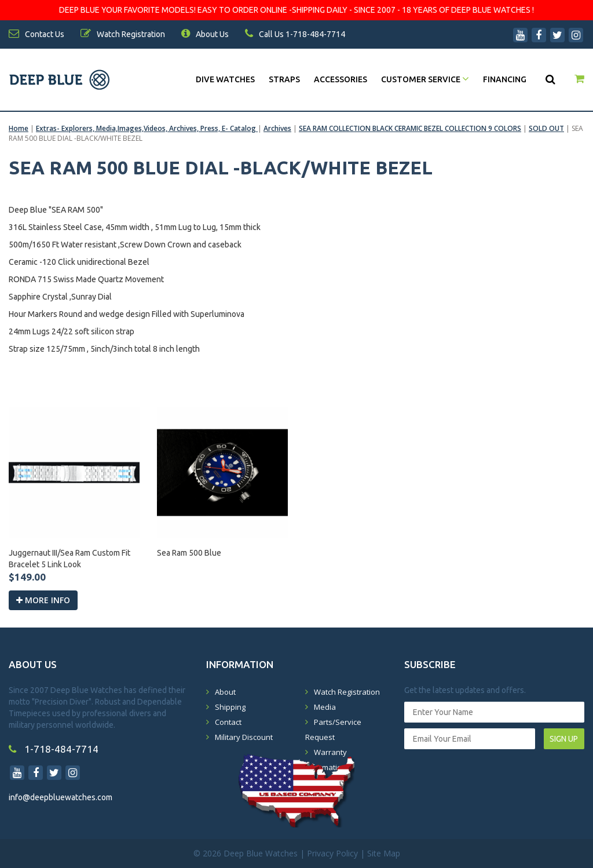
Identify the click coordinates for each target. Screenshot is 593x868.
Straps (284, 79)
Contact (228, 722)
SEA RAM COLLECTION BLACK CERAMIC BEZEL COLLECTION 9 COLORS (410, 128)
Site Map (384, 853)
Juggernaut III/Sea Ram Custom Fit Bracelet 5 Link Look (69, 559)
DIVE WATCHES (225, 79)
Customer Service (425, 79)
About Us (205, 34)
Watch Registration (347, 692)
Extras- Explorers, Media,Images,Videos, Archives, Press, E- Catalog (147, 128)
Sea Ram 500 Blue (189, 553)
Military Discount (244, 737)
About (225, 692)
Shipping (230, 707)
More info (43, 600)
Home (19, 128)
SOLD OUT (546, 128)
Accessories (341, 79)
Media (325, 707)
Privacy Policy (332, 853)
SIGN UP (564, 739)
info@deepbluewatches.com (61, 797)
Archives (277, 128)
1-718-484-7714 (54, 749)
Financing (505, 79)
